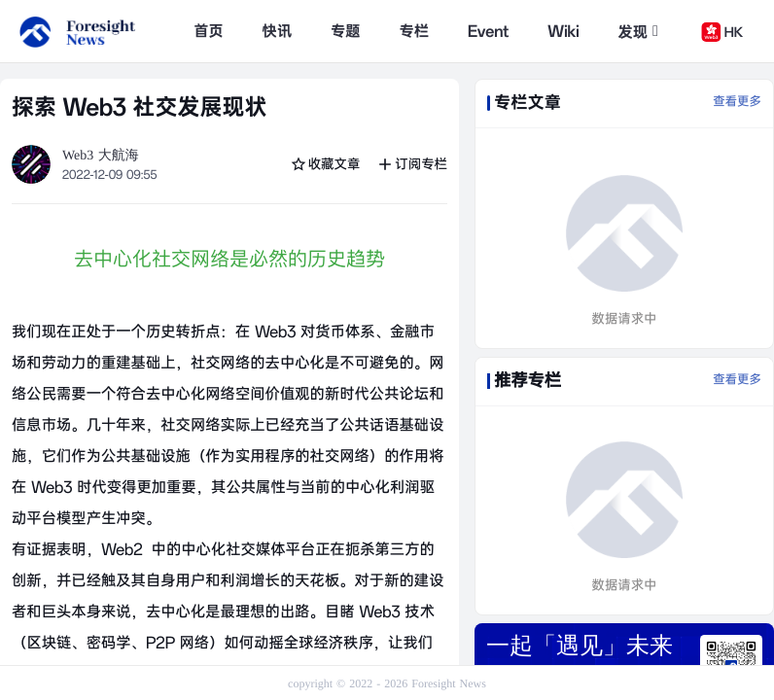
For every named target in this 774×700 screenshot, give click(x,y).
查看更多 (737, 102)
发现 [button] (638, 32)
